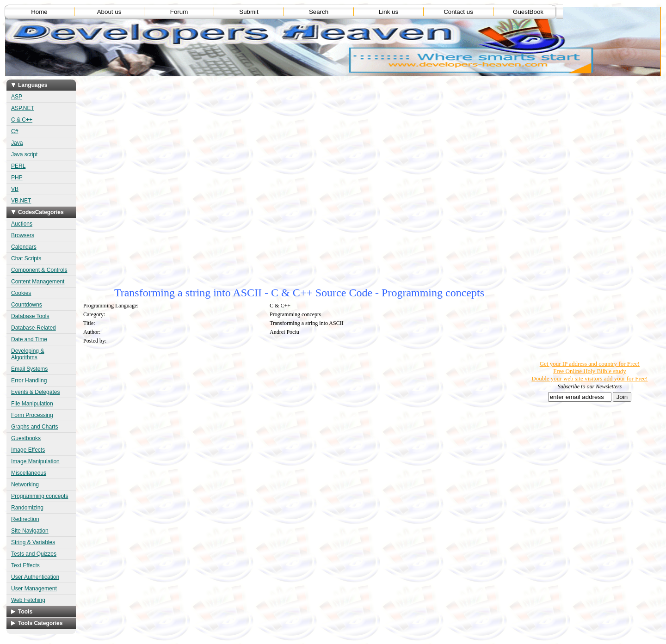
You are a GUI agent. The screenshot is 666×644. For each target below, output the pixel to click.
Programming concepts (40, 496)
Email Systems (29, 369)
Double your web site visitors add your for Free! (589, 378)
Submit (249, 12)
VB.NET (21, 201)
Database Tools (30, 316)
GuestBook (528, 12)
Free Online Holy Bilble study (589, 371)
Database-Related (34, 328)
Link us (388, 12)
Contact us (458, 12)
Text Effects (25, 565)
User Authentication (35, 577)
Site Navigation (30, 531)
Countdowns (27, 305)
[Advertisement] (249, 140)
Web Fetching (28, 600)
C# (15, 131)
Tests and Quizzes (34, 554)
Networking (25, 485)
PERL (18, 166)
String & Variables (33, 542)
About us (109, 12)
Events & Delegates (35, 392)
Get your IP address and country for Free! (590, 364)
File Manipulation (32, 404)
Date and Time (29, 339)
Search (319, 12)
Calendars (24, 247)
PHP (17, 178)
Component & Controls (39, 270)
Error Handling (29, 380)
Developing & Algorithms (28, 354)
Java (17, 143)
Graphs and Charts (34, 427)
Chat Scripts (26, 258)
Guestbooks (26, 438)
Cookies (21, 293)
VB (15, 189)
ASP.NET (23, 108)
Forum (179, 12)
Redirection (25, 519)
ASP (17, 97)
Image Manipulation (35, 461)
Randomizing (27, 508)
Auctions (22, 224)
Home (39, 12)
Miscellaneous (29, 473)
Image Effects (28, 450)
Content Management (38, 282)
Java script (24, 154)
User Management (34, 589)
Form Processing (32, 415)
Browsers (23, 235)
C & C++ (22, 120)
